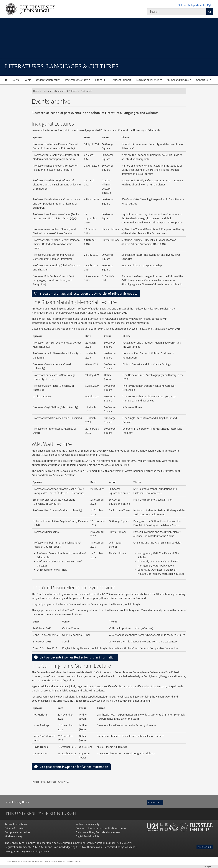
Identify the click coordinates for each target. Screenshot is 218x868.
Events (27, 80)
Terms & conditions (16, 824)
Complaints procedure (18, 832)
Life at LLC (101, 80)
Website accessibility (88, 824)
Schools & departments (192, 5)
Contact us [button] (203, 80)
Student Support (121, 80)
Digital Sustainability (88, 836)
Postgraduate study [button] (77, 80)
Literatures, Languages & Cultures (60, 91)
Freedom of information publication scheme (101, 828)
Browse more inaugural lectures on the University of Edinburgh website (86, 293)
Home (36, 91)
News (16, 80)
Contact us (155, 802)
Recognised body (113, 847)
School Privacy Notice (17, 802)
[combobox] (177, 12)
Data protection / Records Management (98, 832)
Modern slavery (14, 836)
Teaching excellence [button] (148, 80)
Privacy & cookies (15, 828)
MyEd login (205, 847)
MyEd (210, 5)
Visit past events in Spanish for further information (71, 767)
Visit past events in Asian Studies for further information (75, 657)
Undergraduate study (48, 80)
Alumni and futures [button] (178, 80)
